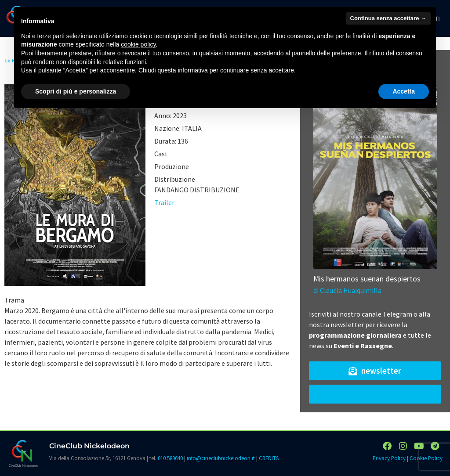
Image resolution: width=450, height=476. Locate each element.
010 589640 (170, 458)
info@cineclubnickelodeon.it (221, 458)
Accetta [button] (404, 91)
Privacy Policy (389, 458)
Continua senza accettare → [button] (388, 18)
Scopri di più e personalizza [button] (76, 91)
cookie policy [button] (138, 44)
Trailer (164, 202)
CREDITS (269, 458)
